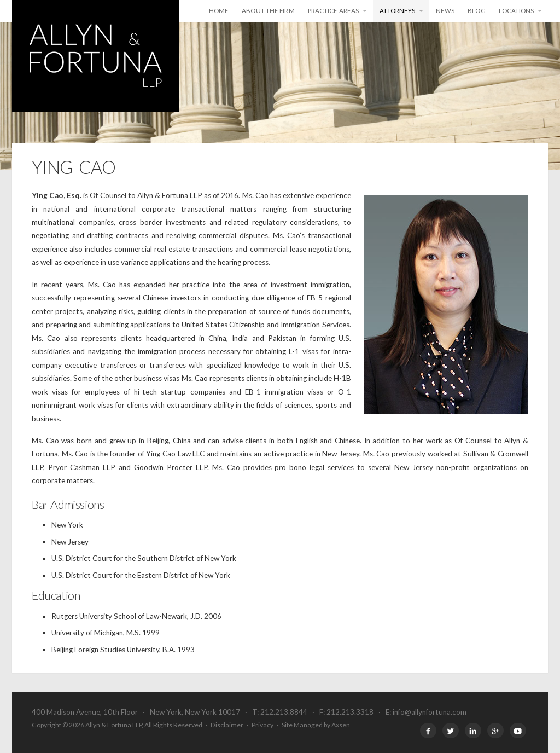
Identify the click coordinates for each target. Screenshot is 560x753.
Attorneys (398, 11)
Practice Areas (333, 11)
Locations (517, 11)
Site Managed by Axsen (316, 725)
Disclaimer (227, 725)
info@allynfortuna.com (430, 712)
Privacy (262, 725)
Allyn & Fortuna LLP (96, 56)
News (445, 11)
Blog (476, 11)
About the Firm (268, 11)
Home (219, 11)
